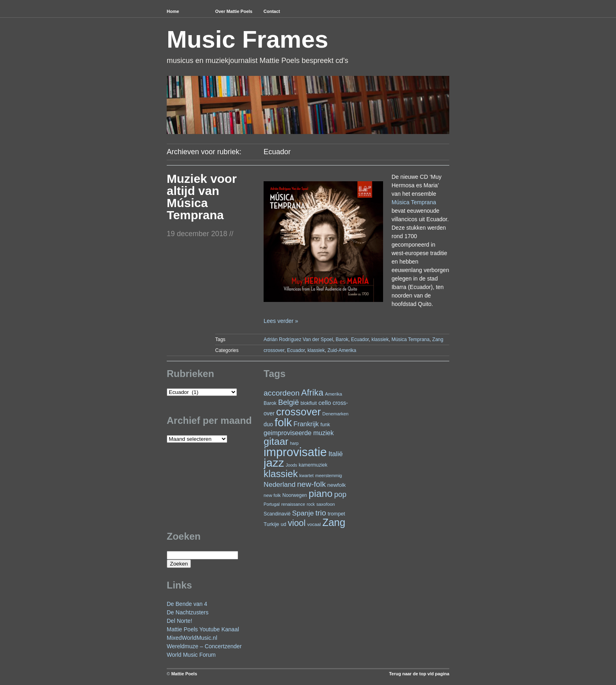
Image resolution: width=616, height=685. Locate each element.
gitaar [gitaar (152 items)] (276, 441)
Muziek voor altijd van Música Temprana (202, 197)
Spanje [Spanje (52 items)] (303, 513)
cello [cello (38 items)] (325, 403)
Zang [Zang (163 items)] (334, 522)
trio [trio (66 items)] (321, 513)
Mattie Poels (184, 674)
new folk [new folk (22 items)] (272, 495)
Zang (438, 339)
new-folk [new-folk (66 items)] (311, 484)
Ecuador (360, 339)
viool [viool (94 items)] (297, 523)
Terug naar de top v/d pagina (419, 674)
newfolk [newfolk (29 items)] (337, 485)
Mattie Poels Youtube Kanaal (203, 629)
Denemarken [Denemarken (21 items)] (336, 414)
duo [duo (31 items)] (268, 424)
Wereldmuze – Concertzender (204, 646)
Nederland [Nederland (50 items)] (280, 484)
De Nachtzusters (188, 612)
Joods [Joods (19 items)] (291, 465)
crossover (274, 350)
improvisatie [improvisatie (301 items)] (295, 452)
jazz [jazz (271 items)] (274, 463)
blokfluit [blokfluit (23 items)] (308, 403)
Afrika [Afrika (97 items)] (312, 393)
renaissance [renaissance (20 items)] (293, 504)
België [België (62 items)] (289, 402)
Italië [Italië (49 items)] (335, 454)
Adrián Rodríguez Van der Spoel (298, 339)
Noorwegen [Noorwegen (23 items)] (295, 495)
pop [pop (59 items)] (340, 494)
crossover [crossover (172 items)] (299, 412)
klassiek (380, 339)
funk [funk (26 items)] (325, 424)
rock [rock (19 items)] (311, 504)
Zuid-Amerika (342, 350)
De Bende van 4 (187, 604)
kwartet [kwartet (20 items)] (307, 476)
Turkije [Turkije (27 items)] (271, 524)
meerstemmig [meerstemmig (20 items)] (329, 476)
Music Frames (247, 39)
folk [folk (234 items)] (283, 422)
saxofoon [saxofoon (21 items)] (326, 504)
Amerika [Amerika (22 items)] (334, 394)
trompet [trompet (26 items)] (336, 514)
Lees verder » (281, 321)
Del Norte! (179, 621)
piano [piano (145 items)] (320, 493)
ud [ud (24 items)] (284, 524)
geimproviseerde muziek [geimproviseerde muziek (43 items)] (299, 433)
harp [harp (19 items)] (294, 443)
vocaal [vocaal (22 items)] (314, 524)
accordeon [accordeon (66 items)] (282, 393)
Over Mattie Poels (234, 11)
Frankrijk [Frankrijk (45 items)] (306, 424)
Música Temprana (414, 202)
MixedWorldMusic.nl (192, 638)
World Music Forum (191, 655)
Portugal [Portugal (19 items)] (272, 504)
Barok (342, 339)
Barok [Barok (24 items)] (270, 403)
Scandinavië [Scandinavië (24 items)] (277, 514)
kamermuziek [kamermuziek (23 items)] (313, 465)
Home (173, 11)
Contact (272, 11)
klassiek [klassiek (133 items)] (281, 474)
